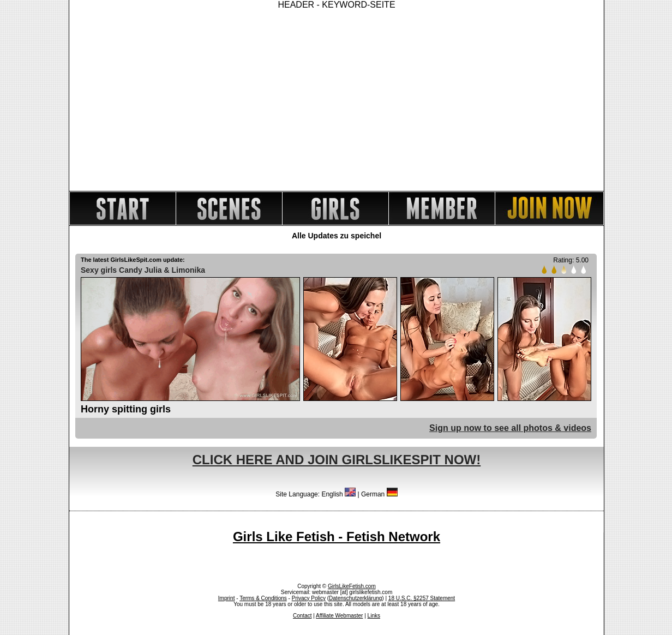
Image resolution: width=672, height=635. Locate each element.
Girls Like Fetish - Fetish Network (337, 537)
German (379, 494)
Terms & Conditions (263, 598)
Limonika (188, 270)
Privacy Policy (309, 598)
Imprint (227, 598)
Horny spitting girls (126, 409)
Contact (302, 616)
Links (374, 616)
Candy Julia (140, 270)
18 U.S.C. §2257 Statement (422, 598)
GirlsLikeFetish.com (352, 586)
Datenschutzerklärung (355, 598)
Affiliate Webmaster (339, 616)
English (338, 494)
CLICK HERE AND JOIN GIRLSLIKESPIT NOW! (337, 460)
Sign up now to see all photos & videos (510, 428)
